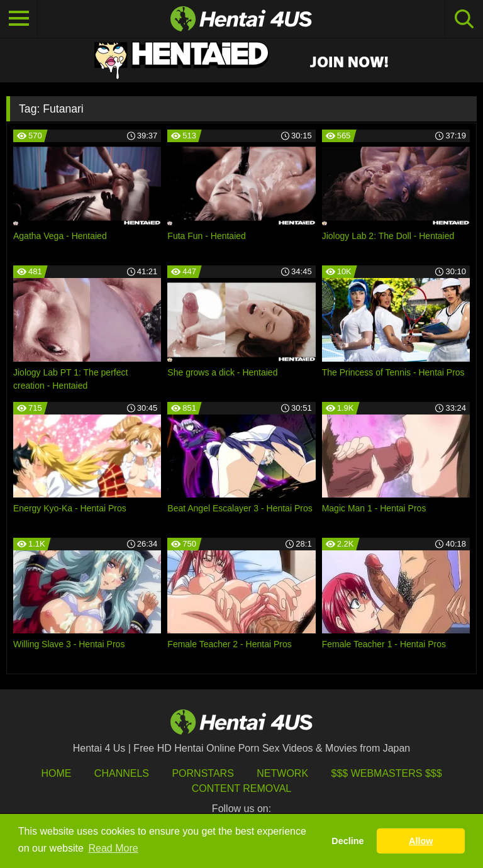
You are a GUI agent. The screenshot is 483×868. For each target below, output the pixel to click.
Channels (122, 773)
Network (282, 773)
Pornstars (203, 773)
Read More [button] (114, 848)
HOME (56, 773)
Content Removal (242, 788)
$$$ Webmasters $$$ (387, 773)
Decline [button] (347, 841)
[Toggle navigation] (19, 19)
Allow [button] (421, 841)
